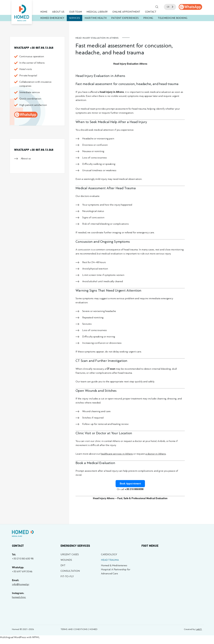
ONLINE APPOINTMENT (126, 12)
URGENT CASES (70, 554)
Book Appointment (130, 484)
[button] (157, 7)
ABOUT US (58, 12)
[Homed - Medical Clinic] (22, 12)
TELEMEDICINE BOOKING (173, 18)
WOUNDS (66, 560)
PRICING (148, 18)
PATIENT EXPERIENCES (125, 18)
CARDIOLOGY (109, 554)
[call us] (190, 7)
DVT (63, 565)
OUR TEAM (76, 12)
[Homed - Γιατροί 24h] (23, 534)
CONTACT (151, 12)
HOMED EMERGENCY (52, 18)
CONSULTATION (70, 571)
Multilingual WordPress (13, 637)
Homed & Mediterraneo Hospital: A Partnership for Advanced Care (116, 569)
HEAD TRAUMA (110, 560)
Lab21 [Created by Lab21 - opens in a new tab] (199, 629)
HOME (44, 12)
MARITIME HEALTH (96, 18)
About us (26, 159)
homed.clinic (19, 597)
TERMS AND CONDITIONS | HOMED (79, 629)
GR (170, 7)
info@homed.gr (21, 584)
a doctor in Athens (156, 454)
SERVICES (75, 18)
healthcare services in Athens (117, 454)
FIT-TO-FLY (67, 576)
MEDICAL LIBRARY (97, 12)
